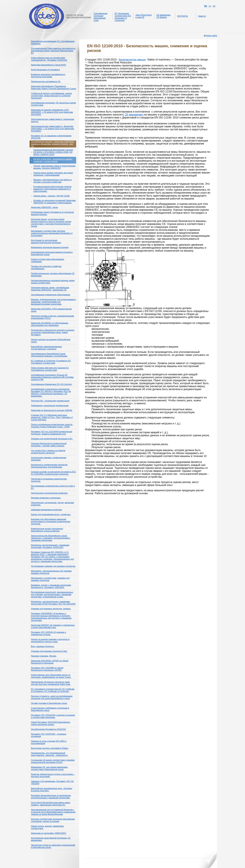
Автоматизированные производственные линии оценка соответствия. (53, 282)
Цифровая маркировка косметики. (47, 510)
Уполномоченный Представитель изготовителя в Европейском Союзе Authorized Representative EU (53, 51)
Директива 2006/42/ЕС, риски (44, 207)
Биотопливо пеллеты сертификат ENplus (50, 748)
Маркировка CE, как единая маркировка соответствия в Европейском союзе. (49, 768)
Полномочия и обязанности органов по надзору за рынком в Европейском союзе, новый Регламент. (53, 332)
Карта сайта (212, 36)
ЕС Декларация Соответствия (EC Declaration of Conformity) (123, 17)
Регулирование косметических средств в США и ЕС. (53, 487)
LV (210, 6)
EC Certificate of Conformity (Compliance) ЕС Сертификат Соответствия (51, 362)
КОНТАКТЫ (183, 16)
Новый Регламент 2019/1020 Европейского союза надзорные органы (51, 723)
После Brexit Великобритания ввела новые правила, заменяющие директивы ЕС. (51, 804)
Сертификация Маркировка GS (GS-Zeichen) (51, 384)
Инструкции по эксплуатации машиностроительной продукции (46, 242)
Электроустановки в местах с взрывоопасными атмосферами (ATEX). (52, 317)
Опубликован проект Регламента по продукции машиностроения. (52, 213)
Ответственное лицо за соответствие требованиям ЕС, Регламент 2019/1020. (49, 59)
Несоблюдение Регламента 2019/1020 (48, 729)
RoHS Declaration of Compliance (45, 70)
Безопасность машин (132, 60)
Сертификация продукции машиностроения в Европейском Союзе (52, 253)
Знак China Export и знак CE (144, 16)
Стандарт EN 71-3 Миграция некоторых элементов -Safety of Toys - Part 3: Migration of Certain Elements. (52, 417)
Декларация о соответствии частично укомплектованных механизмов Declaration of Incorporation (52, 233)
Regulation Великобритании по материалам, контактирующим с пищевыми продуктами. (51, 797)
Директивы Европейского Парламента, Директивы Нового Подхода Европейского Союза (53, 87)
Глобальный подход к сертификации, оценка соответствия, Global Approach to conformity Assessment (51, 96)
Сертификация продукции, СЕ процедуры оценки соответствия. (53, 104)
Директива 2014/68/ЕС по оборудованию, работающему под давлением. (50, 324)
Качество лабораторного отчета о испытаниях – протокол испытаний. (53, 775)
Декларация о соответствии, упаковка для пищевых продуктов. (50, 579)
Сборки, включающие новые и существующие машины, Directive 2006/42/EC (54, 167)
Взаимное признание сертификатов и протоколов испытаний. (48, 76)
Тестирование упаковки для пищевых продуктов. (53, 566)
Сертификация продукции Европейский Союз (101, 17)
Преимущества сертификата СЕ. (46, 82)
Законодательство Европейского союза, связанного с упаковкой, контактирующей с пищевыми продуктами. (51, 538)
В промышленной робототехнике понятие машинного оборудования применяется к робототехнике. (52, 189)
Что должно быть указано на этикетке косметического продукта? (48, 452)
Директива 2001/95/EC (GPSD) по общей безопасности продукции (50, 662)
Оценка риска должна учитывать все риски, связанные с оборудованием (53, 174)
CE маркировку (134, 115)
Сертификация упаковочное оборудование (51, 295)
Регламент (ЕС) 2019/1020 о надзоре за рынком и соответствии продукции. (53, 716)
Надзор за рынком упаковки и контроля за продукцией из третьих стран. (50, 640)
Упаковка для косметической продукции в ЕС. (52, 439)
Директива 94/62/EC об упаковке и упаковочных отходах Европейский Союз (53, 626)
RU (206, 6)
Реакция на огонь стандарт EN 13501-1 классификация (49, 742)
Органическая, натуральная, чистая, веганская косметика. (52, 504)
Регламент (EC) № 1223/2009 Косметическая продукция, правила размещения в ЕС (52, 433)
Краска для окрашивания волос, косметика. (51, 514)
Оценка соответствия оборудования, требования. (48, 260)
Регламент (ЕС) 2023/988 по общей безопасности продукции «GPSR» (47, 669)
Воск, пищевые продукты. (43, 646)
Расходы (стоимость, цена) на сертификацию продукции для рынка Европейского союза (52, 697)
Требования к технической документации (50, 406)
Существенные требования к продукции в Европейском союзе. (50, 709)
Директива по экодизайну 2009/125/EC (49, 833)
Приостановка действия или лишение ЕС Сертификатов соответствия (50, 369)
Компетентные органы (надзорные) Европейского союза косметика (47, 530)
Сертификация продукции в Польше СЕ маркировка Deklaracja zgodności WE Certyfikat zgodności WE (52, 377)
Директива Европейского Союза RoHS (49, 65)
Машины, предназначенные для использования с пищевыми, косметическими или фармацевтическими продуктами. (54, 302)
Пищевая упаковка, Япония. (44, 656)
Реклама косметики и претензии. (46, 498)
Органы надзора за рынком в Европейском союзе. (51, 341)
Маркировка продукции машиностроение (50, 247)
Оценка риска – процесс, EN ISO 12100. (52, 196)
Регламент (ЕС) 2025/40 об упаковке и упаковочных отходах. (49, 633)
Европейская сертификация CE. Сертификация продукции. (53, 43)
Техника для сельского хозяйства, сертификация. (46, 268)
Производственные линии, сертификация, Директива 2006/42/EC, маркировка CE (50, 289)
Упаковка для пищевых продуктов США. (49, 651)
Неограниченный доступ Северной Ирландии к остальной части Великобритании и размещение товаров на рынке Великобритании (53, 812)
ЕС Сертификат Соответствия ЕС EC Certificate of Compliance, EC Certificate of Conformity (53, 690)
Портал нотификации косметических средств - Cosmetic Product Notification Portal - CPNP (52, 426)
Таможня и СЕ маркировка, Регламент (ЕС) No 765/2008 (52, 783)
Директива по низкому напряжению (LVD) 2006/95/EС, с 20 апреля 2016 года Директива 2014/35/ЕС (52, 112)
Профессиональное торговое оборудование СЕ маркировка (53, 275)
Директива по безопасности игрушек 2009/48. (52, 410)
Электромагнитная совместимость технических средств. (53, 120)
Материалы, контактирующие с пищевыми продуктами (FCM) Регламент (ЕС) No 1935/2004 (53, 603)
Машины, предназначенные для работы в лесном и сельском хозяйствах (52, 181)
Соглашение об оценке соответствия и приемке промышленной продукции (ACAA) (53, 761)
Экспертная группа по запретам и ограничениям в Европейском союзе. (53, 846)
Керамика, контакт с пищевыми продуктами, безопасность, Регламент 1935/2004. (51, 586)
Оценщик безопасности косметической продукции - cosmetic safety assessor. (49, 445)
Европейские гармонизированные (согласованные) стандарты (46, 348)
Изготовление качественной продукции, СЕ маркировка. (51, 839)
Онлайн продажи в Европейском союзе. (49, 703)
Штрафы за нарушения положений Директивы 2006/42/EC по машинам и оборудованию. (55, 202)
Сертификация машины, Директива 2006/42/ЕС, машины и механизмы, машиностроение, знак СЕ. (53, 144)
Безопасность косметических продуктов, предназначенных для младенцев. (49, 466)
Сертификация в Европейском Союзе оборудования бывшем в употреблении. (49, 355)
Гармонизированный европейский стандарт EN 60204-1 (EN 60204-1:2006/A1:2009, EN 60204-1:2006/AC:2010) (53, 152)
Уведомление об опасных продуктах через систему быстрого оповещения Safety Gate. (51, 683)
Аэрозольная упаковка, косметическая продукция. (49, 459)
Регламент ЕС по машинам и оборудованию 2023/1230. (51, 137)
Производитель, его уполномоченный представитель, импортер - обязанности (49, 754)
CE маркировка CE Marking (163, 16)
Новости (202, 16)
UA (214, 6)
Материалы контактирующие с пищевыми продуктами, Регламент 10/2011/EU (50, 546)
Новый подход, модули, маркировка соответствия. (47, 827)
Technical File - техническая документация (50, 401)
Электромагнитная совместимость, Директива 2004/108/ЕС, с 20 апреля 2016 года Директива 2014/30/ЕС (52, 129)
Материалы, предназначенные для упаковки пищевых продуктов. (51, 572)
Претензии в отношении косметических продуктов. (49, 480)
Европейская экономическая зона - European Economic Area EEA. (52, 790)
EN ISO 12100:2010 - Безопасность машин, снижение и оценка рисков (53, 160)
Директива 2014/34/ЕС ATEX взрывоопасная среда (51, 310)
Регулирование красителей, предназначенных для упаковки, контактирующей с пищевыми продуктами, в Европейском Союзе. (52, 595)
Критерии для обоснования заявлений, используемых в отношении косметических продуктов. (51, 522)
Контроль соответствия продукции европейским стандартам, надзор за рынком (53, 820)
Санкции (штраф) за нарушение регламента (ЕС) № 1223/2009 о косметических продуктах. (53, 473)
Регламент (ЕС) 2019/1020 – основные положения (49, 735)
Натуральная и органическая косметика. (49, 493)
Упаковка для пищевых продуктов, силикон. (51, 609)
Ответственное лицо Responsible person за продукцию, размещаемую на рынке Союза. (51, 676)
